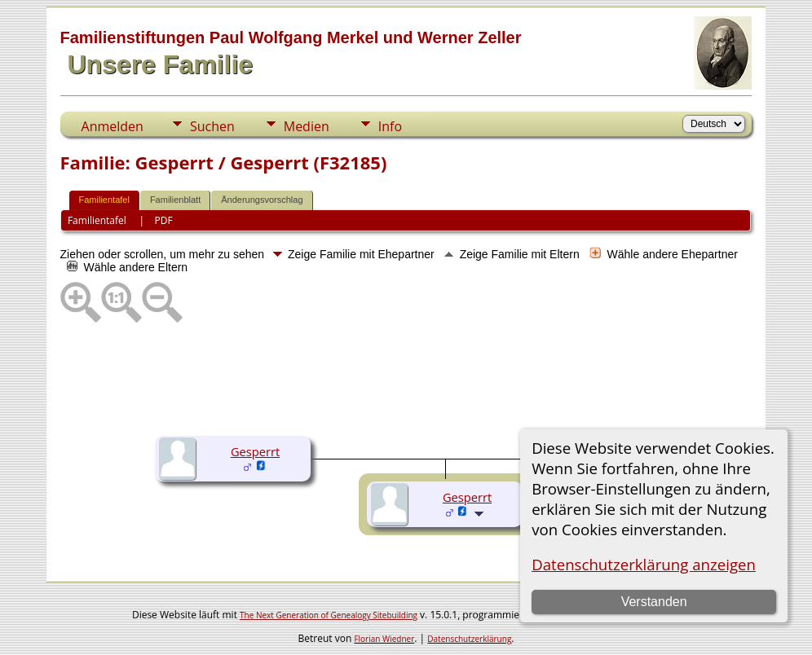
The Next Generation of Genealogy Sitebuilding (329, 615)
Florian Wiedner (384, 639)
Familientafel (104, 200)
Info (390, 126)
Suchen (212, 126)
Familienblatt (175, 200)
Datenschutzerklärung (469, 639)
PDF (163, 220)
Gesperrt (255, 451)
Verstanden (654, 602)
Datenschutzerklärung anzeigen (644, 564)
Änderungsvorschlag (262, 200)
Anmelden (113, 126)
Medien (307, 126)
